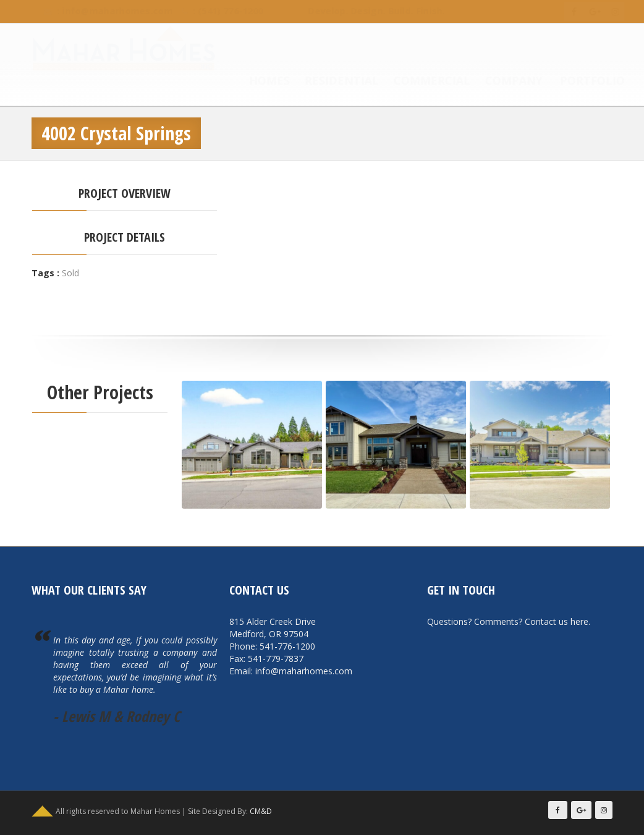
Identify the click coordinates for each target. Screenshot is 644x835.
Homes (257, 81)
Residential (329, 81)
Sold (70, 273)
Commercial (420, 81)
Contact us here (557, 621)
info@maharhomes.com (105, 11)
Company (502, 81)
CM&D (261, 811)
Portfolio (580, 81)
